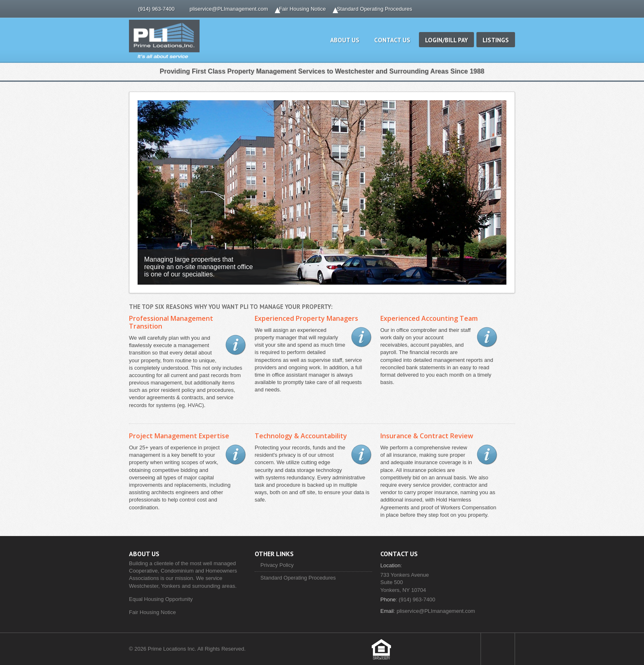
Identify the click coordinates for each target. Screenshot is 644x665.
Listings (496, 40)
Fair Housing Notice (302, 9)
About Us (345, 40)
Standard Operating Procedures (375, 9)
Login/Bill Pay (446, 40)
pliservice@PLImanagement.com (229, 9)
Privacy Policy (277, 565)
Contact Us (392, 40)
